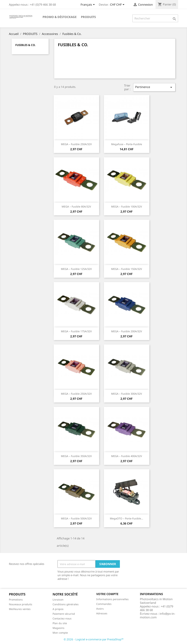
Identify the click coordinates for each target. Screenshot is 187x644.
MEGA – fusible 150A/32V (127, 269)
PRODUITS (88, 17)
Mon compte (60, 633)
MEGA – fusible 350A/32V (76, 456)
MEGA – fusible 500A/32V (76, 518)
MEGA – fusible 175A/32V (76, 331)
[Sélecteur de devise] (118, 5)
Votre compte (107, 594)
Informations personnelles (112, 599)
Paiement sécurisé (64, 614)
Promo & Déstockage (60, 17)
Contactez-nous (62, 618)
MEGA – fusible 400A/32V (127, 456)
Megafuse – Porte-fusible (127, 144)
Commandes (104, 604)
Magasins (58, 628)
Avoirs (100, 609)
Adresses (102, 613)
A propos (58, 609)
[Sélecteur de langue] (88, 5)
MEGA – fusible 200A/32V (127, 331)
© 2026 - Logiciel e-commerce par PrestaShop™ (94, 639)
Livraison (58, 600)
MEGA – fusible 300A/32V (127, 394)
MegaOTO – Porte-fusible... (127, 518)
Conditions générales (66, 604)
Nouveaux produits (21, 604)
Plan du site (60, 623)
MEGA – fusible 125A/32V (76, 269)
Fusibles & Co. (25, 45)
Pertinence (154, 87)
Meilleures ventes (20, 609)
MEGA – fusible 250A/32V (76, 144)
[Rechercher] (155, 18)
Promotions (16, 600)
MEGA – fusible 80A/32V (76, 207)
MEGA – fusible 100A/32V (127, 207)
